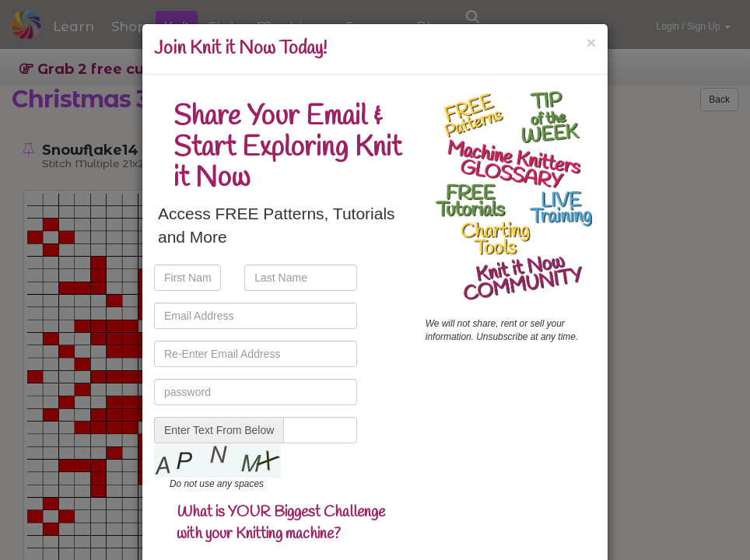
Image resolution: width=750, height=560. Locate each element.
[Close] (591, 42)
